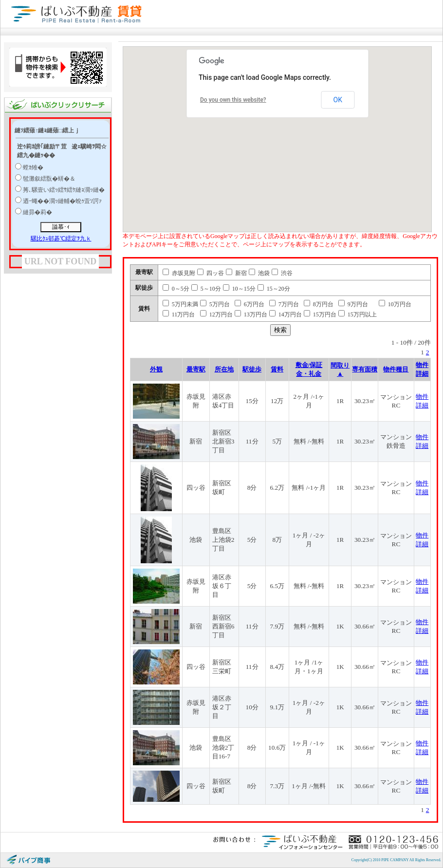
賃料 (277, 369)
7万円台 (284, 304)
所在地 (224, 369)
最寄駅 (196, 369)
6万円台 (249, 304)
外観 (156, 369)
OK (338, 100)
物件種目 (396, 369)
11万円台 (179, 314)
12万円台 (216, 314)
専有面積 (365, 369)
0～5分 (176, 289)
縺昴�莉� (37, 212)
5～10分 (206, 289)
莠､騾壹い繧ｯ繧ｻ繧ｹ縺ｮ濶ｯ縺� (64, 190)
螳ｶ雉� (33, 167)
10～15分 (239, 289)
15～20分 (274, 289)
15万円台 (320, 314)
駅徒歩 (252, 369)
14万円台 (286, 314)
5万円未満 (180, 304)
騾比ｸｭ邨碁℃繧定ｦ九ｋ (61, 239)
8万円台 (319, 304)
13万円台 (251, 314)
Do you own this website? (233, 100)
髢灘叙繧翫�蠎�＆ (49, 179)
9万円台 (353, 304)
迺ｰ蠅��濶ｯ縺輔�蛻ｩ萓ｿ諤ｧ (62, 201)
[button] (313, 138)
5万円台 (215, 304)
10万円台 (395, 304)
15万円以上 (358, 314)
